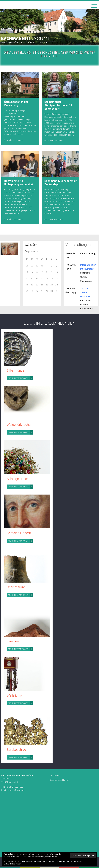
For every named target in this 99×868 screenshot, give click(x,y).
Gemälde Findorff (19, 533)
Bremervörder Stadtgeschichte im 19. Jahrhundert (59, 105)
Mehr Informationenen (13, 140)
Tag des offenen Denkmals (85, 292)
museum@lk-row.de (16, 790)
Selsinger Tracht (18, 479)
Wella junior (15, 695)
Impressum (55, 775)
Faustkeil (13, 641)
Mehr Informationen (21, 378)
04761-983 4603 (16, 787)
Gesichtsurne (16, 587)
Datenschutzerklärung (59, 780)
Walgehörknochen (19, 425)
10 (56, 272)
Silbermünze (15, 370)
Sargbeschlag (16, 750)
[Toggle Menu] (94, 6)
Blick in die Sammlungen (50, 323)
